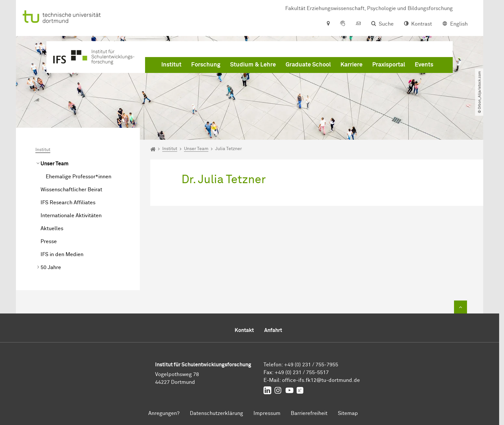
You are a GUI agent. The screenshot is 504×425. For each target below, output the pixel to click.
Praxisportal (389, 65)
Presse (49, 242)
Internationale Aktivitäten (71, 216)
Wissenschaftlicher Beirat (71, 190)
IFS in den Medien (62, 254)
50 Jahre (51, 267)
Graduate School (308, 65)
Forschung (206, 65)
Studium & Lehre (253, 65)
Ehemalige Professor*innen (79, 177)
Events (424, 65)
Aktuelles (52, 229)
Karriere (351, 65)
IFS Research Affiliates (68, 203)
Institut (171, 65)
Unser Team (55, 164)
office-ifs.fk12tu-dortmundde (321, 380)
